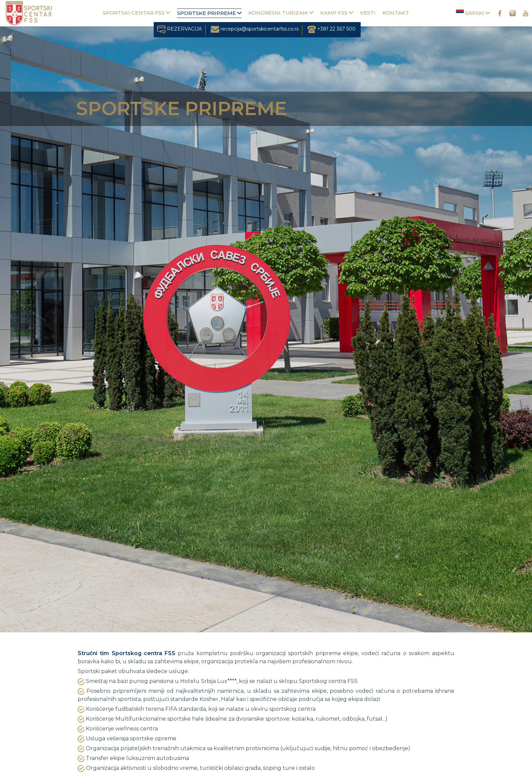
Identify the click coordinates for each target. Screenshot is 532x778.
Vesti (368, 13)
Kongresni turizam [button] (281, 13)
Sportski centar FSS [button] (137, 13)
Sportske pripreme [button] (209, 13)
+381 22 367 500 (331, 29)
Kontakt (396, 13)
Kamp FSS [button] (337, 13)
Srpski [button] (473, 13)
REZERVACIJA (179, 29)
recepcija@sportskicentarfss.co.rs (255, 29)
